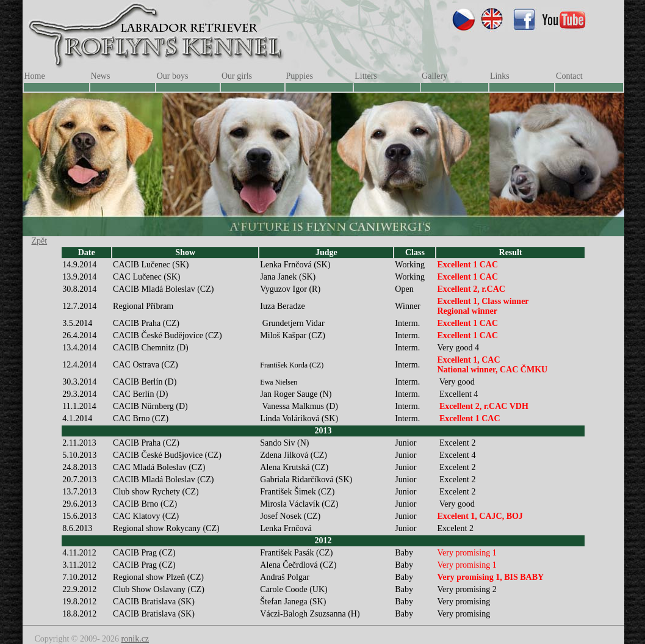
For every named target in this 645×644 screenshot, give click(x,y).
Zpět (40, 241)
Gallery (434, 76)
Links (500, 76)
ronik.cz (135, 639)
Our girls (237, 76)
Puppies (300, 76)
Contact (569, 76)
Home (35, 76)
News (101, 76)
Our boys (173, 76)
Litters (366, 76)
